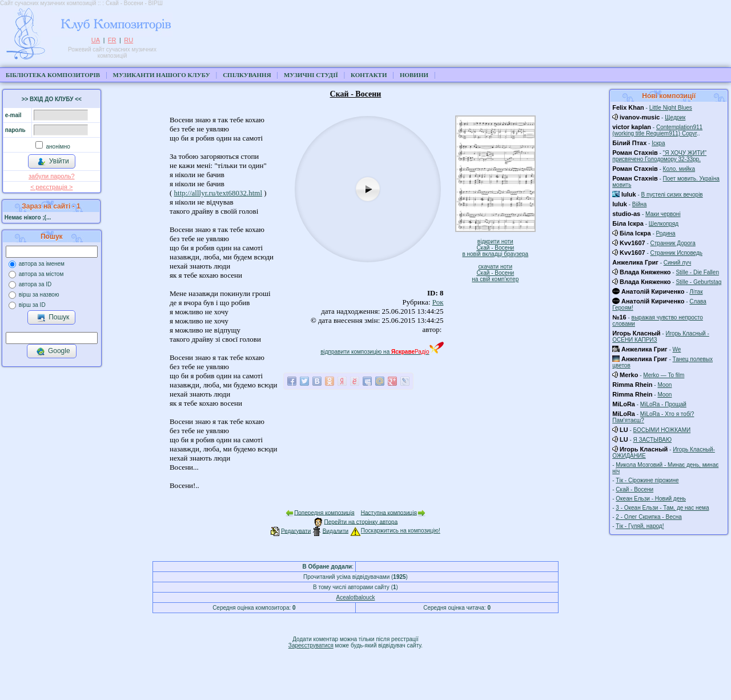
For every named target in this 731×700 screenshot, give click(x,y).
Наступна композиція (389, 512)
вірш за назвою (39, 295)
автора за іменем (42, 264)
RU (128, 40)
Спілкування (247, 75)
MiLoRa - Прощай (663, 404)
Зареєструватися (311, 645)
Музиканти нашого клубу (162, 75)
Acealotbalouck (356, 597)
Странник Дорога (673, 243)
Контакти (369, 75)
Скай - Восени (634, 489)
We (677, 349)
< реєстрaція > (51, 187)
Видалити (336, 531)
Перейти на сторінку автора (361, 521)
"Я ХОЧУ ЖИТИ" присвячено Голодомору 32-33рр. (659, 156)
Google (53, 351)
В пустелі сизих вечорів (672, 195)
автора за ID (35, 284)
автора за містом (41, 274)
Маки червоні (663, 214)
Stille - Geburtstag (698, 282)
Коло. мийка (679, 169)
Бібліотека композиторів (53, 75)
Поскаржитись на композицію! (395, 531)
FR (112, 40)
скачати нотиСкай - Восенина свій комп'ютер (495, 273)
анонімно (57, 147)
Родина (666, 233)
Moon (664, 385)
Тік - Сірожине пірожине (647, 480)
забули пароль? (51, 176)
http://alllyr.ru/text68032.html (218, 193)
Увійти (53, 162)
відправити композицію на (382, 352)
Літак (696, 292)
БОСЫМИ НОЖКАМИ (662, 430)
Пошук (53, 318)
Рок (438, 302)
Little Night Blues (671, 108)
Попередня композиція (324, 512)
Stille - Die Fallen (697, 272)
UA (96, 40)
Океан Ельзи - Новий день (651, 499)
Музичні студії (311, 75)
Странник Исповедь (676, 253)
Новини (414, 75)
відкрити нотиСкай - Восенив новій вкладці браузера (495, 248)
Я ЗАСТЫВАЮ (652, 440)
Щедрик (675, 117)
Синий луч (677, 263)
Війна (640, 204)
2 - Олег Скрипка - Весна (648, 517)
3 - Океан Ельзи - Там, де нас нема (662, 508)
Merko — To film (664, 375)
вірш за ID (32, 305)
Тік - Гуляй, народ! (640, 526)
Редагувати (296, 531)
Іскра (658, 143)
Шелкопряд (664, 224)
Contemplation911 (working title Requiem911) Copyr (657, 130)
